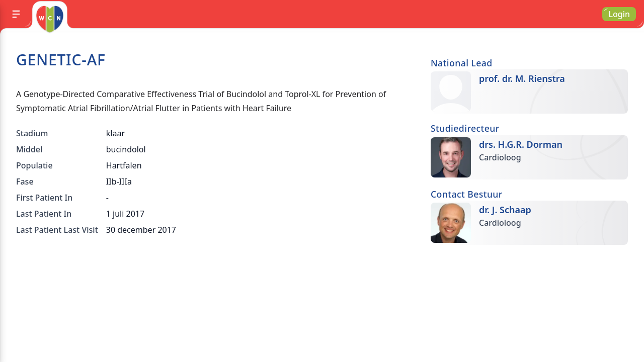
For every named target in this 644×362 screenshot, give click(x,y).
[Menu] (16, 14)
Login (619, 14)
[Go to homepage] (49, 19)
